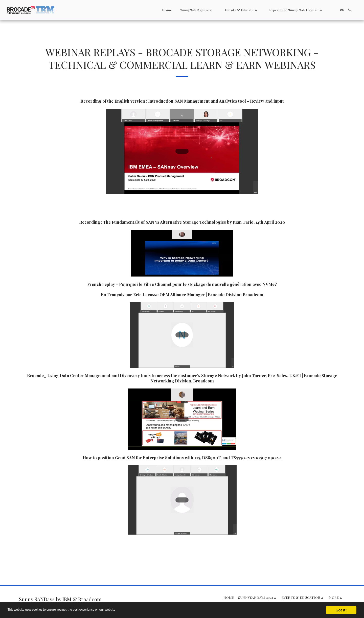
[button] (198, 10)
